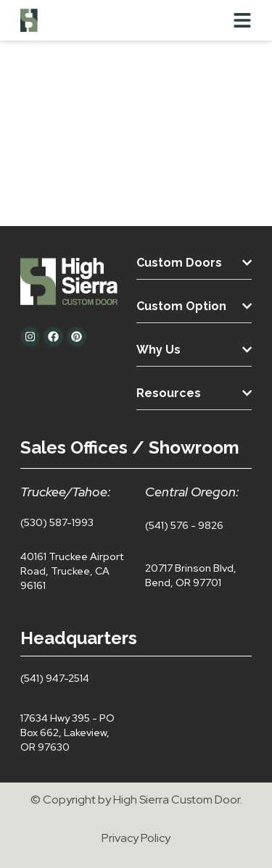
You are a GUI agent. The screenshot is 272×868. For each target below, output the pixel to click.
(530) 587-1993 (57, 522)
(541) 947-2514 (55, 678)
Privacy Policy (136, 838)
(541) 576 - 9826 (184, 525)
